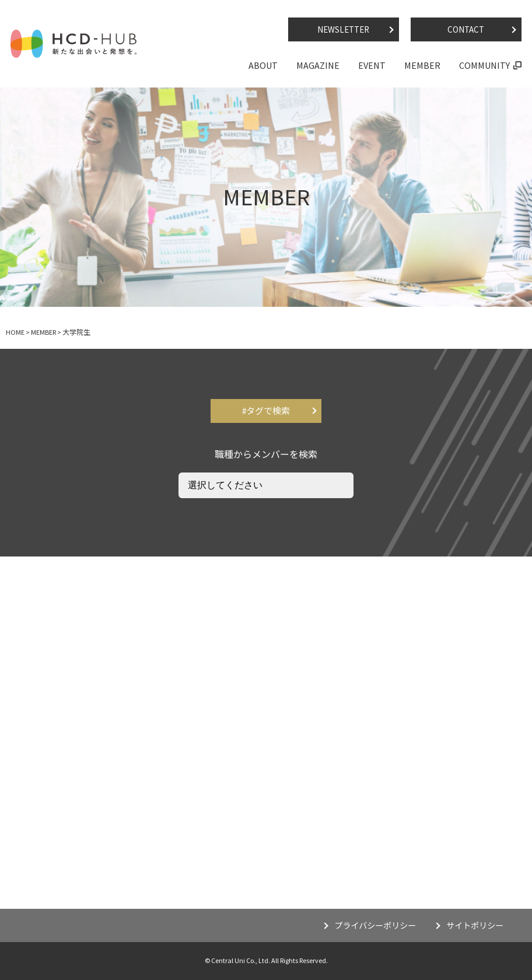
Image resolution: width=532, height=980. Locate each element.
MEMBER (422, 65)
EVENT (372, 65)
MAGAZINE (318, 65)
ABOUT (263, 65)
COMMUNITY (484, 65)
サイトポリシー (475, 926)
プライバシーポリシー (375, 926)
